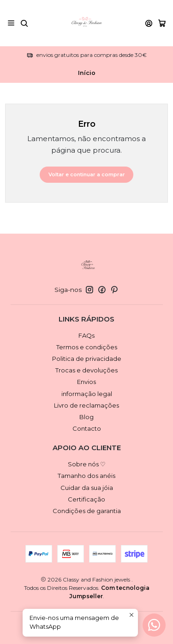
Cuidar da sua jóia (87, 488)
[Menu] (11, 23)
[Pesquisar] (24, 23)
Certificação (86, 499)
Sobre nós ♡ (87, 464)
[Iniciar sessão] (149, 23)
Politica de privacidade (87, 359)
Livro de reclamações (86, 405)
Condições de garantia (87, 511)
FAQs (86, 335)
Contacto (87, 428)
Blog (86, 417)
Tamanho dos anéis (86, 476)
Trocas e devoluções (86, 370)
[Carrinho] (162, 23)
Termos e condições (87, 347)
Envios (86, 382)
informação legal (87, 394)
